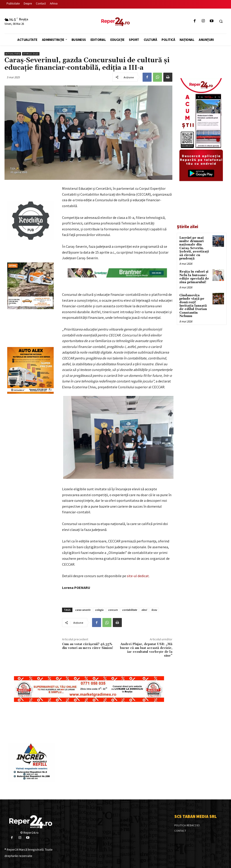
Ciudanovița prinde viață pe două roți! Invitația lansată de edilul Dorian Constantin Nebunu (193, 306)
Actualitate (13, 54)
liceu (154, 610)
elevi (144, 610)
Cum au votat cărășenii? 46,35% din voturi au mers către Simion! (88, 646)
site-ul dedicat (138, 576)
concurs (113, 610)
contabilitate (129, 610)
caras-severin (83, 610)
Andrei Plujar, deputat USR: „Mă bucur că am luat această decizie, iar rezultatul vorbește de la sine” (146, 650)
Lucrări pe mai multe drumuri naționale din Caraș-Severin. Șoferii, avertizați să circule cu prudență (194, 248)
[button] (221, 21)
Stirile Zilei (31, 54)
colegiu (99, 610)
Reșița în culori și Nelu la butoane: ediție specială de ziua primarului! (194, 277)
